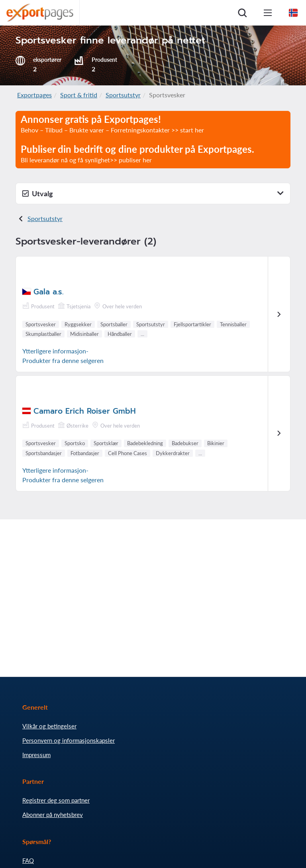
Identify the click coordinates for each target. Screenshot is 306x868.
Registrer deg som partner (56, 800)
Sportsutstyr (123, 95)
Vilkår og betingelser (49, 726)
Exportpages (34, 95)
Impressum (36, 755)
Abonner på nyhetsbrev (53, 815)
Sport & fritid (79, 95)
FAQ (28, 860)
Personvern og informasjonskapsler (69, 740)
